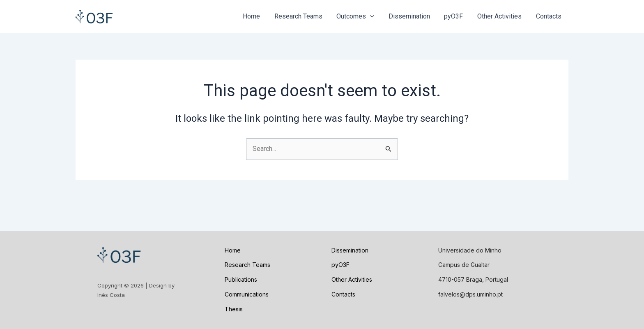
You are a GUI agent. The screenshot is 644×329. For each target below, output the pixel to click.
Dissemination (413, 16)
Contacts (549, 16)
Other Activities (501, 16)
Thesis (234, 309)
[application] (375, 16)
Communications (247, 294)
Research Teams (304, 16)
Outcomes (360, 16)
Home (258, 16)
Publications (241, 279)
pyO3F (456, 16)
